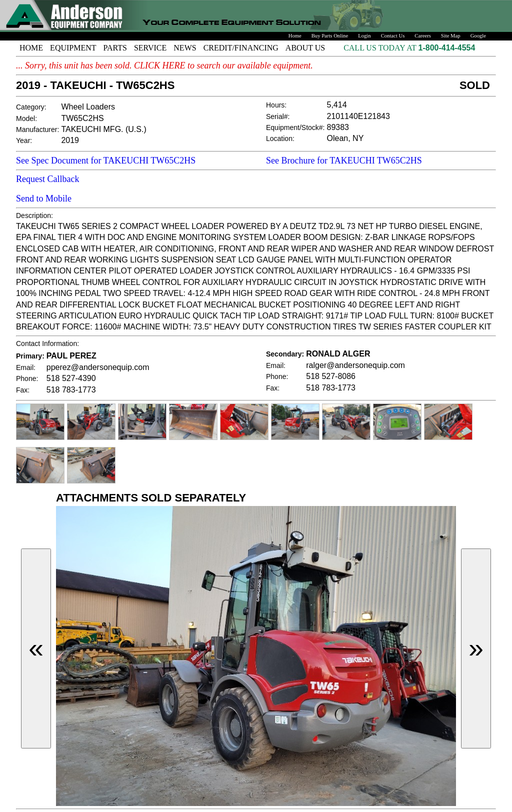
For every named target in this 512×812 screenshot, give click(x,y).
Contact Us (393, 36)
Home (295, 36)
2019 (70, 140)
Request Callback (47, 179)
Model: (26, 118)
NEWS (185, 48)
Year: (24, 140)
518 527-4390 (71, 378)
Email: (26, 367)
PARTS (115, 48)
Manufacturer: (37, 129)
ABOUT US (305, 48)
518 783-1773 (71, 390)
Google (478, 36)
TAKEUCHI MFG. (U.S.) (103, 129)
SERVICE (150, 48)
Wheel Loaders (88, 107)
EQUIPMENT (73, 48)
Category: (31, 107)
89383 (338, 127)
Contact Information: (47, 343)
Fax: (23, 390)
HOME (31, 48)
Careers (423, 36)
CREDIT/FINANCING (241, 48)
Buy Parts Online (330, 36)
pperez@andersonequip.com (98, 367)
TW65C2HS (82, 118)
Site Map (451, 36)
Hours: (276, 105)
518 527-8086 (331, 376)
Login (364, 36)
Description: (34, 215)
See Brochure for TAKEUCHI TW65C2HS (344, 160)
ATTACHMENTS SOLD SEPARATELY (151, 498)
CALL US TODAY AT (381, 48)
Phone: (27, 378)
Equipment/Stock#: (295, 127)
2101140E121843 (358, 116)
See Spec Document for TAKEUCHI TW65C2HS (106, 160)
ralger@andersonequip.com (355, 365)
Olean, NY (345, 138)
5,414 (337, 105)
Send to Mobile (44, 198)
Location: (280, 138)
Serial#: (278, 116)
